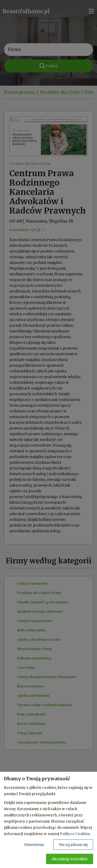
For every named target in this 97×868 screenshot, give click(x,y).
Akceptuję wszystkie (70, 859)
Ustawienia (34, 845)
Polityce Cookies (75, 834)
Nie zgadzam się (73, 845)
